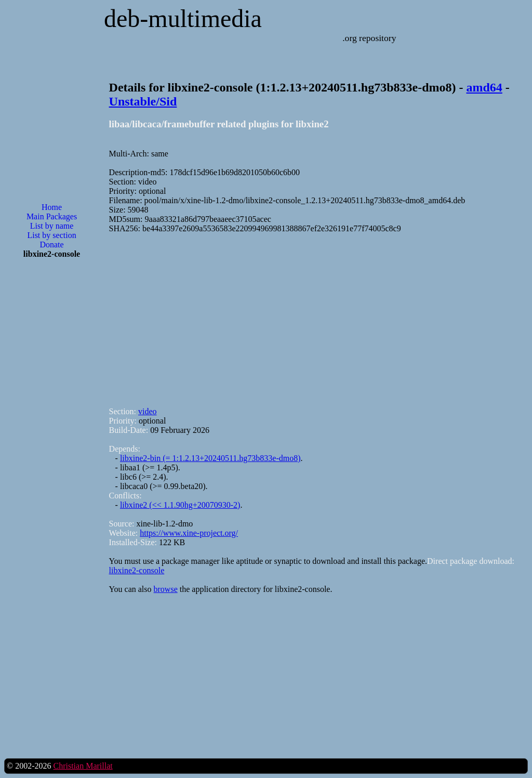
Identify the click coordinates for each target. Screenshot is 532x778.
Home (52, 207)
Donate (51, 245)
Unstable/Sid (143, 101)
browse (166, 589)
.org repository (369, 38)
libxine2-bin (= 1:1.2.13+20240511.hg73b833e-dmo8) (210, 458)
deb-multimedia (183, 18)
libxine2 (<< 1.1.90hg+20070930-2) (180, 505)
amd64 (484, 87)
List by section (51, 235)
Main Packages (52, 216)
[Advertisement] (52, 433)
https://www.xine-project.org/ (189, 533)
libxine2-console (137, 570)
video (148, 411)
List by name (52, 226)
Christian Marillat (83, 766)
